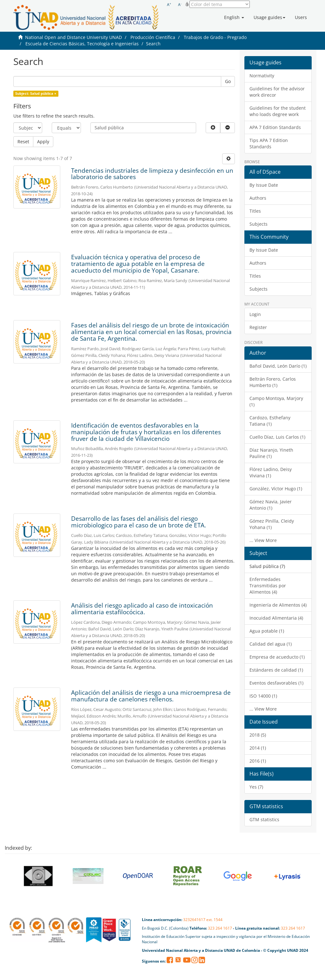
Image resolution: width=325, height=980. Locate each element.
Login (255, 314)
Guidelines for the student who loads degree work (278, 111)
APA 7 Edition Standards (275, 127)
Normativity (262, 76)
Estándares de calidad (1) (276, 670)
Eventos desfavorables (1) (276, 683)
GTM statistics (264, 819)
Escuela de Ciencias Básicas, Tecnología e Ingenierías (82, 44)
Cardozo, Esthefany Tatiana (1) (270, 421)
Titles (255, 211)
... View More (263, 540)
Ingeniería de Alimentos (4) (278, 605)
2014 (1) (258, 748)
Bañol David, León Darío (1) (278, 366)
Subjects (259, 224)
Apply (43, 142)
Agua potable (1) (267, 631)
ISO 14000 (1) (263, 696)
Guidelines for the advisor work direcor (277, 92)
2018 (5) (258, 735)
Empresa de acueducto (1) (277, 657)
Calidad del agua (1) (271, 644)
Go (228, 81)
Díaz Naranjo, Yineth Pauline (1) (271, 453)
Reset (23, 142)
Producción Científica (153, 37)
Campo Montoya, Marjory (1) (276, 401)
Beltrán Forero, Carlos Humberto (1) (273, 382)
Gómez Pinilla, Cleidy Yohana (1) (272, 524)
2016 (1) (258, 761)
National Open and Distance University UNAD (73, 37)
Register (258, 327)
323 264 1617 (220, 928)
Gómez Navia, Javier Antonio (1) (271, 505)
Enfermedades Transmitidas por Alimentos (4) (268, 586)
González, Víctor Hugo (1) (276, 489)
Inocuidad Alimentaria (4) (276, 618)
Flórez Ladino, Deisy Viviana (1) (271, 472)
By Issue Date (264, 185)
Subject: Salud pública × (36, 93)
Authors (258, 198)
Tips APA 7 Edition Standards (269, 143)
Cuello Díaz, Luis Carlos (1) (277, 437)
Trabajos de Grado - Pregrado (215, 37)
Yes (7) (256, 787)
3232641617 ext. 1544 (203, 920)
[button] (234, 17)
